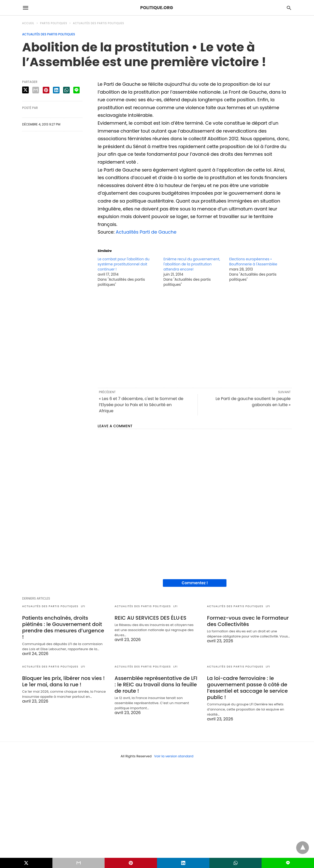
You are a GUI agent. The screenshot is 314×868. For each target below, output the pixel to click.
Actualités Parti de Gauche (146, 232)
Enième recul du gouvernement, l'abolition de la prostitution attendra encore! (192, 264)
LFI (83, 606)
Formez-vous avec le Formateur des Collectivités (248, 621)
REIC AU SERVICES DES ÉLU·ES (150, 618)
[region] (195, 337)
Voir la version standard (174, 756)
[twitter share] (25, 90)
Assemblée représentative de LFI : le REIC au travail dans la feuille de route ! (156, 685)
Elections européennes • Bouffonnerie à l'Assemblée (253, 262)
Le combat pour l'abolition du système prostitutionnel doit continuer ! (124, 264)
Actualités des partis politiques (99, 23)
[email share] (36, 90)
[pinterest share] (46, 90)
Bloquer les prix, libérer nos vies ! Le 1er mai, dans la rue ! (63, 681)
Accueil (28, 23)
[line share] (76, 90)
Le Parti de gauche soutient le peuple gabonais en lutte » (253, 402)
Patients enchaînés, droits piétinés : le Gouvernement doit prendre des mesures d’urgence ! (63, 627)
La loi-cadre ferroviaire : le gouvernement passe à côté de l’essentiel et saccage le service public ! (247, 688)
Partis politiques (54, 23)
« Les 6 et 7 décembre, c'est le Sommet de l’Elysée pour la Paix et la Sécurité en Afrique (141, 405)
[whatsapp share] (66, 90)
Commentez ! (195, 583)
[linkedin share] (56, 90)
